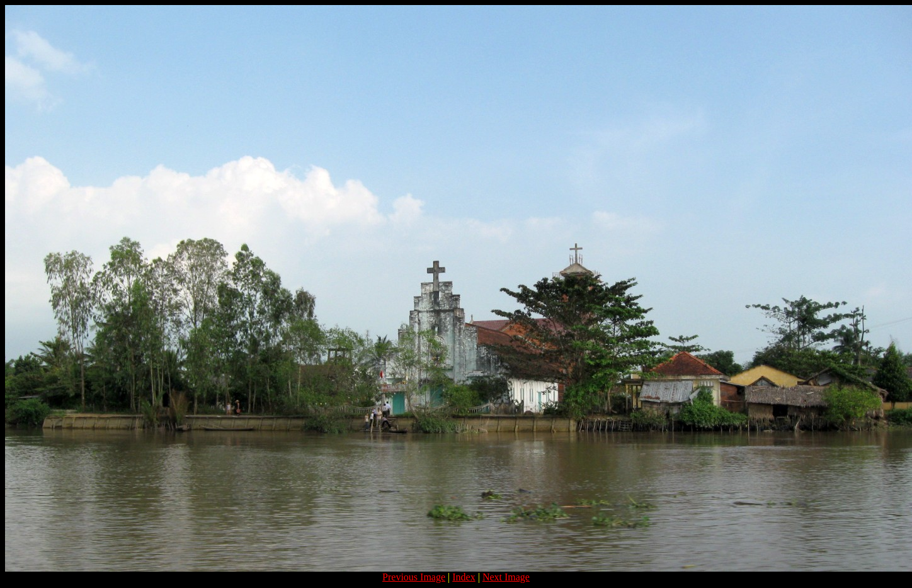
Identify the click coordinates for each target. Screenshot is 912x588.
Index (464, 577)
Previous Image (414, 577)
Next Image (506, 577)
